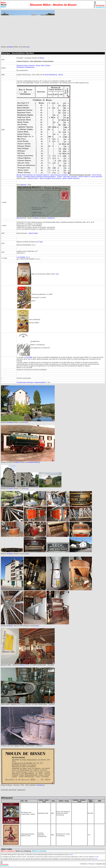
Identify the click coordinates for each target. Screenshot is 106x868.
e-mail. (71, 855)
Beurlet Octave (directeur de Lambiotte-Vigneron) (33, 175)
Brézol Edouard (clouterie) (59, 175)
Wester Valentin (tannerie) (71, 178)
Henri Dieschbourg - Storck (54, 75)
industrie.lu (51, 218)
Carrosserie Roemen (32, 462)
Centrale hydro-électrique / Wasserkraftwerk (31, 382)
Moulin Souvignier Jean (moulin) (50, 178)
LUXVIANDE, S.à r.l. (23, 257)
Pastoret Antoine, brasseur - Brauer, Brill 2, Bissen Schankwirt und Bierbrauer (34, 66)
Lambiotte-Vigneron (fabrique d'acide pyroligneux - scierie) (43, 177)
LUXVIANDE (28, 357)
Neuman (23, 185)
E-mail (96, 859)
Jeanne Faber (33, 233)
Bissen (11, 47)
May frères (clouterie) (70, 177)
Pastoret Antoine (33, 178)
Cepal (41, 242)
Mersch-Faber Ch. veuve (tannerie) (90, 177)
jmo (28, 47)
